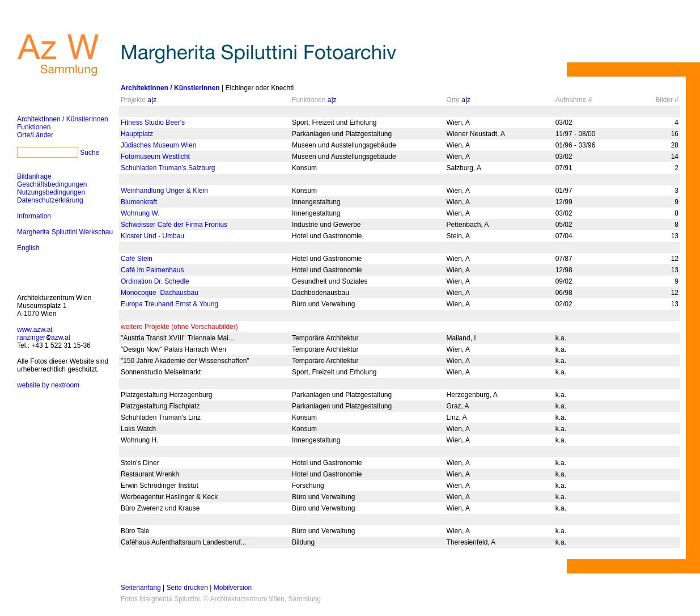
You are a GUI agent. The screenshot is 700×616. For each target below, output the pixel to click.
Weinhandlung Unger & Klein (164, 191)
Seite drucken (187, 588)
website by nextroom (48, 385)
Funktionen (34, 127)
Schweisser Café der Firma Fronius (174, 225)
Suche (90, 153)
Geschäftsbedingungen (52, 184)
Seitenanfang (141, 588)
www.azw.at (35, 330)
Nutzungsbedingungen (51, 192)
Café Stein (137, 259)
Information (34, 216)
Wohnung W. (140, 213)
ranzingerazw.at (44, 337)
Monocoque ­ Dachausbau (160, 293)
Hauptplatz (137, 134)
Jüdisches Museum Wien (158, 145)
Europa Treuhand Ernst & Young (169, 304)
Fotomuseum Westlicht (155, 157)
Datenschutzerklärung (50, 200)
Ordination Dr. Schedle (155, 281)
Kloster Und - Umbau (152, 236)
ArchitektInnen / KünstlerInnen (63, 119)
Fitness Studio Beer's (153, 123)
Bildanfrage (34, 176)
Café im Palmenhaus (152, 270)
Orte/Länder (35, 135)
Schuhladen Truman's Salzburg (168, 168)
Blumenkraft (139, 202)
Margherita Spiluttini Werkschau (65, 232)
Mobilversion (233, 588)
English (28, 248)
